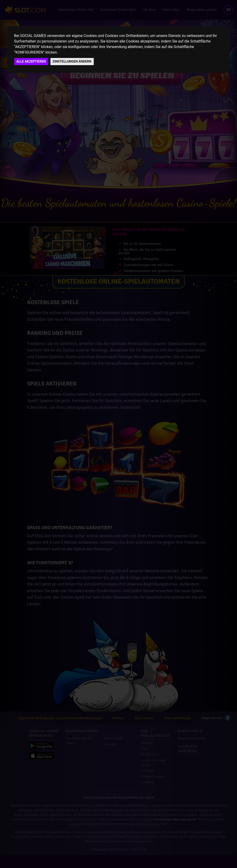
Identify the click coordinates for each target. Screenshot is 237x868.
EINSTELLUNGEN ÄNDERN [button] (72, 61)
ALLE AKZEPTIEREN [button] (31, 61)
